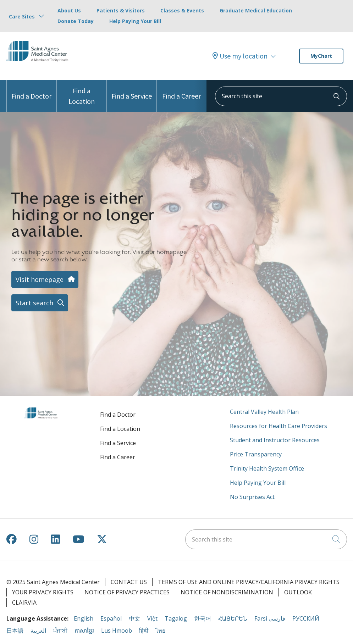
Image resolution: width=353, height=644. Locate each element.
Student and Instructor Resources (275, 440)
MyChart (321, 56)
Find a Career (181, 90)
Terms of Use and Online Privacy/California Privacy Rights (249, 582)
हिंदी (144, 631)
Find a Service (132, 90)
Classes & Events (182, 10)
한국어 (203, 618)
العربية (38, 631)
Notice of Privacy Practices (127, 592)
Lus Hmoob (117, 631)
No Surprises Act (252, 497)
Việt (152, 618)
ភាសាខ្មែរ (84, 631)
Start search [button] (40, 303)
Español (111, 618)
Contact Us (129, 582)
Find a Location (82, 93)
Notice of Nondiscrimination (227, 592)
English (84, 618)
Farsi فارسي (270, 618)
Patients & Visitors (121, 10)
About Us (69, 10)
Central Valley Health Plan (264, 412)
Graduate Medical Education (256, 10)
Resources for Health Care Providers (278, 426)
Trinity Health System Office (267, 468)
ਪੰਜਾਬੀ (60, 631)
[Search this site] (281, 96)
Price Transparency (256, 454)
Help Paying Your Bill (135, 21)
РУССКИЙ (306, 618)
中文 (134, 618)
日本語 (15, 631)
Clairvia (24, 603)
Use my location (240, 56)
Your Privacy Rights (43, 592)
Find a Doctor (31, 90)
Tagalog (176, 618)
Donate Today (76, 21)
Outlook (298, 592)
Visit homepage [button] (45, 279)
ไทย (160, 631)
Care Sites (22, 16)
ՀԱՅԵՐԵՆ (233, 618)
